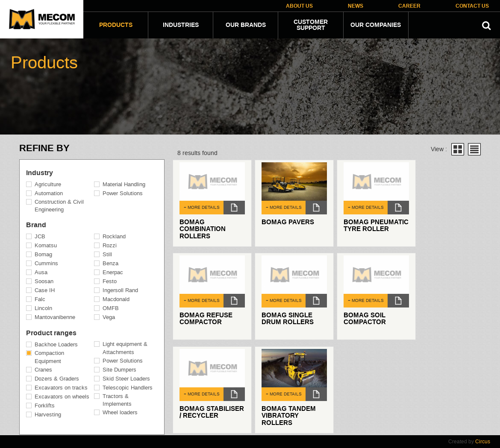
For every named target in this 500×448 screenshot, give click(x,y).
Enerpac (113, 272)
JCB (40, 236)
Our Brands (246, 25)
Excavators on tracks (61, 388)
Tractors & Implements (117, 400)
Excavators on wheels (62, 397)
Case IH (45, 290)
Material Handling (124, 184)
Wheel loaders (120, 412)
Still (107, 254)
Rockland (114, 236)
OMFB (111, 308)
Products (116, 25)
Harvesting (48, 414)
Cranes (43, 370)
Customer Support (311, 25)
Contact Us (472, 6)
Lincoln (43, 308)
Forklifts (45, 406)
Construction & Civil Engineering (59, 206)
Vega (109, 317)
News (356, 6)
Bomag (43, 254)
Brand (36, 225)
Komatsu (46, 245)
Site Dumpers (119, 370)
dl (234, 208)
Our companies (376, 25)
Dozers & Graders (57, 379)
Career (409, 6)
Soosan (44, 281)
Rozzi (110, 245)
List (474, 149)
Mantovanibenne (55, 317)
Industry (40, 173)
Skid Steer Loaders (126, 379)
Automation (49, 193)
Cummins (46, 263)
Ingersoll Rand (120, 290)
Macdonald (116, 299)
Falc (40, 299)
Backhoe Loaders (56, 344)
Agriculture (48, 184)
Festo (110, 281)
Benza (110, 263)
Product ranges (51, 333)
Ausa (41, 272)
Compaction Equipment (49, 357)
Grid (458, 149)
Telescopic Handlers (128, 388)
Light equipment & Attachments (125, 348)
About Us (299, 6)
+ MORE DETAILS (202, 207)
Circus (483, 442)
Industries (181, 25)
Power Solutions (123, 193)
